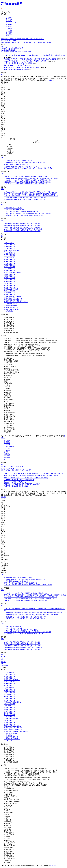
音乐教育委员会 (9, 329)
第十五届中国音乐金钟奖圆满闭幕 (16, 69)
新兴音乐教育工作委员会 (12, 372)
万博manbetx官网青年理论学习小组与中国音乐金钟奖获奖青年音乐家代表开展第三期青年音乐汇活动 (35, 613)
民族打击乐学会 (9, 403)
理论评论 (9, 30)
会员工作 (9, 25)
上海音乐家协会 (9, 258)
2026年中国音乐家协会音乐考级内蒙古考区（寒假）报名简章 (23, 229)
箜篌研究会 (8, 431)
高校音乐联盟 (8, 365)
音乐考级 (9, 34)
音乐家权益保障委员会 (11, 332)
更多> (2, 46)
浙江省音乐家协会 (10, 259)
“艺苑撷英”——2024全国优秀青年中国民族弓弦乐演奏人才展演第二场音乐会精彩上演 (31, 341)
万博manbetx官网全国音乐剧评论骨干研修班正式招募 (21, 166)
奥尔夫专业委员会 (10, 429)
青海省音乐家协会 (10, 294)
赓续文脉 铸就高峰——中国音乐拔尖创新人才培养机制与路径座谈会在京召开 (31, 59)
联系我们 (53, 866)
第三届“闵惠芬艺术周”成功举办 (15, 65)
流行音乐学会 (8, 363)
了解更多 (3, 497)
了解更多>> (51, 80)
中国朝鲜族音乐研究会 (11, 361)
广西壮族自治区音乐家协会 (13, 272)
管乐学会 (7, 385)
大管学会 (7, 389)
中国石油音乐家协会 (10, 304)
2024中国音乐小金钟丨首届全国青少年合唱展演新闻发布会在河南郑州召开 (27, 348)
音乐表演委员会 (9, 325)
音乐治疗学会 (8, 422)
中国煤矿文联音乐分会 (11, 307)
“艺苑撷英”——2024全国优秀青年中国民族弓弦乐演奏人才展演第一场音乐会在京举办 (31, 342)
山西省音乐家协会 (10, 248)
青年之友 (9, 36)
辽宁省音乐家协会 (10, 256)
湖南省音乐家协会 (10, 274)
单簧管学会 (8, 390)
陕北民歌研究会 (9, 424)
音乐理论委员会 (9, 323)
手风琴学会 (8, 398)
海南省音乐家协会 (10, 280)
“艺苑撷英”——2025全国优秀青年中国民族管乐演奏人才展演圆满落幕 (26, 176)
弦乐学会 (7, 357)
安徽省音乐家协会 (10, 263)
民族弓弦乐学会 (9, 359)
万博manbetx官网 (11, 4)
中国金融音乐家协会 (10, 306)
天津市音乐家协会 (10, 245)
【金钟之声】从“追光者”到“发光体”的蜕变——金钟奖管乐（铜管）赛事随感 (28, 213)
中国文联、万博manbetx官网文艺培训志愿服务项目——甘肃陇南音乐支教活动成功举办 (34, 55)
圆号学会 (7, 387)
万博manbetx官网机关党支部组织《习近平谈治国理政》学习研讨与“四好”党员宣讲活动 (31, 196)
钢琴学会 (7, 368)
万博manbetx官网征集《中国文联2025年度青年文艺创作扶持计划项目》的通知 (28, 168)
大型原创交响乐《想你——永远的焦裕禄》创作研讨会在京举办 (26, 61)
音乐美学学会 (8, 418)
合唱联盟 (7, 394)
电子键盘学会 (8, 383)
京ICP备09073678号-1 (42, 436)
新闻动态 (9, 19)
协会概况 (9, 17)
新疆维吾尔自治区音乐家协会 (13, 298)
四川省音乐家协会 (10, 283)
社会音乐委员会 (9, 319)
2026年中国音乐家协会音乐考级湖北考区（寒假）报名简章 (22, 227)
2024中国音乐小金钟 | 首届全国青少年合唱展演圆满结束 (21, 344)
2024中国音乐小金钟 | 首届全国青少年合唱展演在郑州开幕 (22, 346)
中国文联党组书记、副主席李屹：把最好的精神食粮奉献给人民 (24, 215)
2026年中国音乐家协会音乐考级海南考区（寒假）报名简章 (22, 224)
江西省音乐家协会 (10, 265)
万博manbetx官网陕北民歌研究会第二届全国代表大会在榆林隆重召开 (25, 355)
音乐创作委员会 (9, 321)
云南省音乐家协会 (10, 287)
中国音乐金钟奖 (11, 23)
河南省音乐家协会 (10, 278)
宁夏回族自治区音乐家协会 (13, 296)
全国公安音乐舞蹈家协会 (12, 309)
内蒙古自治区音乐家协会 (12, 250)
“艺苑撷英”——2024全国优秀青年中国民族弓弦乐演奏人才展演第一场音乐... (28, 182)
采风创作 (9, 28)
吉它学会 (7, 409)
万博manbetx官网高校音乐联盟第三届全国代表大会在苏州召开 (23, 354)
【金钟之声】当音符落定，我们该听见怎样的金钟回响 (21, 212)
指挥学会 (7, 411)
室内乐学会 (8, 396)
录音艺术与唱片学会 (10, 366)
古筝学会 (7, 379)
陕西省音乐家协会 (10, 291)
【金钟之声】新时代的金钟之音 (14, 210)
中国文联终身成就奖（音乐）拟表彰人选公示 (18, 161)
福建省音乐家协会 (10, 267)
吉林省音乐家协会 (10, 254)
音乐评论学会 (8, 414)
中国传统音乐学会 (10, 412)
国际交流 (9, 32)
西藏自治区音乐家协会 (11, 289)
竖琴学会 (7, 433)
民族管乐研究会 (9, 405)
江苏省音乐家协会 (10, 261)
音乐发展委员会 (9, 318)
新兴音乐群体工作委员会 (12, 370)
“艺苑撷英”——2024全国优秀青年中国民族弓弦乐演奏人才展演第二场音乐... (28, 180)
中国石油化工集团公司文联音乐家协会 (16, 302)
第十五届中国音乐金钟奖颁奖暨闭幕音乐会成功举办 (22, 67)
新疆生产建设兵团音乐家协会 (13, 300)
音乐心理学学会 (9, 427)
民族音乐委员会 (9, 327)
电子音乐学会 (8, 400)
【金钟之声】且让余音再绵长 (13, 208)
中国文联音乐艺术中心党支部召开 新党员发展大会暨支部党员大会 (25, 200)
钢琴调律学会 (8, 392)
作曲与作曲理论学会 (10, 374)
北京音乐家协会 (9, 243)
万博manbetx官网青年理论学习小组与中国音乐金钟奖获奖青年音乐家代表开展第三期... (31, 194)
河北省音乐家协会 (10, 247)
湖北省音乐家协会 (10, 276)
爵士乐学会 (8, 377)
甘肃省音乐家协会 (10, 293)
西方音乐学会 (8, 425)
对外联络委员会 (9, 330)
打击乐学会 (8, 401)
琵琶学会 (7, 381)
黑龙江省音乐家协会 (10, 252)
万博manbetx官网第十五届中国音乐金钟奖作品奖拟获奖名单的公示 (25, 163)
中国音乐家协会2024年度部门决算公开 (16, 164)
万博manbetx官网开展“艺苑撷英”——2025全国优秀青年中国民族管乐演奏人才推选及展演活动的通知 (35, 595)
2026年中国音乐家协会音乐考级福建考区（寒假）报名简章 (22, 225)
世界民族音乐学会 (10, 416)
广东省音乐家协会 (10, 271)
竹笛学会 (7, 407)
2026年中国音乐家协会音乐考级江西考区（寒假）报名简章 (22, 231)
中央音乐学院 (8, 311)
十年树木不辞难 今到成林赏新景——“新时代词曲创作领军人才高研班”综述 (27, 350)
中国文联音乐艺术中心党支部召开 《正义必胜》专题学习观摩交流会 (25, 198)
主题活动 (9, 21)
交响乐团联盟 (8, 376)
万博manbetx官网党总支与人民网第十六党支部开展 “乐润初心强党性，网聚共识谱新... (31, 192)
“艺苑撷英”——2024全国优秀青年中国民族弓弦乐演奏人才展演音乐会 (26, 184)
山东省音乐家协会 (10, 269)
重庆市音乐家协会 (10, 282)
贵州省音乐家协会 (10, 285)
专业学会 (9, 26)
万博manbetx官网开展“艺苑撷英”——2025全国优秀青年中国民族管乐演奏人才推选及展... (31, 178)
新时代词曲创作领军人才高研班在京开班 (17, 352)
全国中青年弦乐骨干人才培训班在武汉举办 (19, 63)
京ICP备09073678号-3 (57, 436)
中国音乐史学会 (9, 420)
